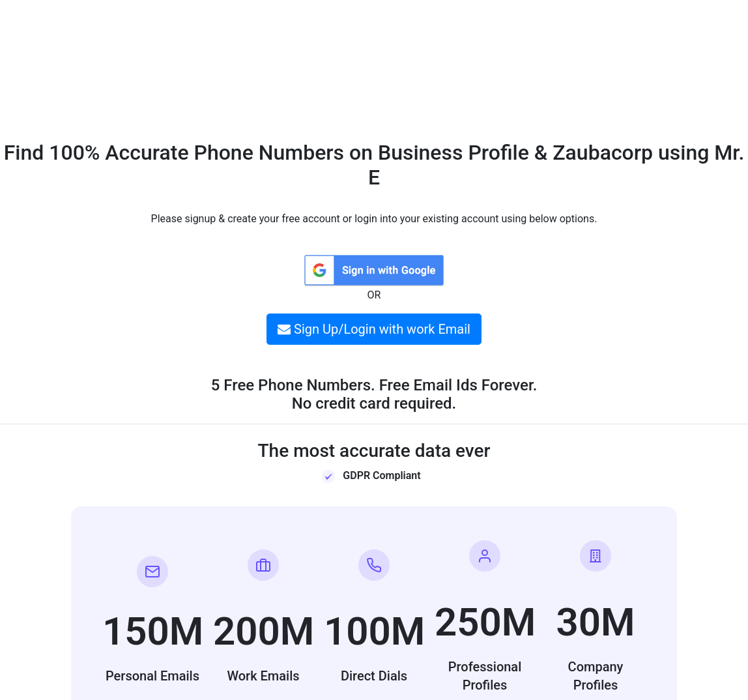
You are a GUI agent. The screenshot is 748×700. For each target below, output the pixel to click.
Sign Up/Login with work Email (374, 329)
